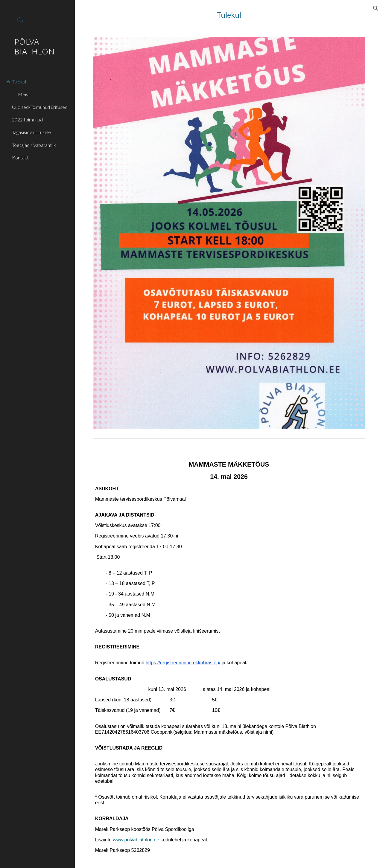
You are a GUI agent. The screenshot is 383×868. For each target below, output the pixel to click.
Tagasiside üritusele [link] (31, 132)
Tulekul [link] (19, 82)
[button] (376, 8)
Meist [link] (24, 94)
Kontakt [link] (20, 157)
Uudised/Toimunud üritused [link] (40, 107)
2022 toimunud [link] (27, 119)
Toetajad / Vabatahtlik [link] (34, 145)
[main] (229, 15)
